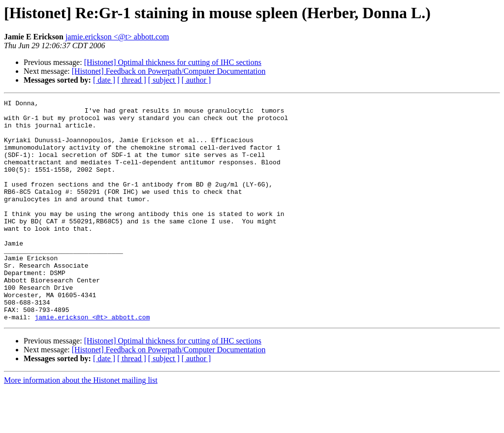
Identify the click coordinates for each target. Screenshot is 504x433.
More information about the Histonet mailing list (81, 424)
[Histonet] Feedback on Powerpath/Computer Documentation (169, 71)
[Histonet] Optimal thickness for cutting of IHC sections (173, 62)
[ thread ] (132, 80)
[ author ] (196, 80)
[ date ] (104, 80)
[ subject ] (164, 80)
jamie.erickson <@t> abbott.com (117, 37)
